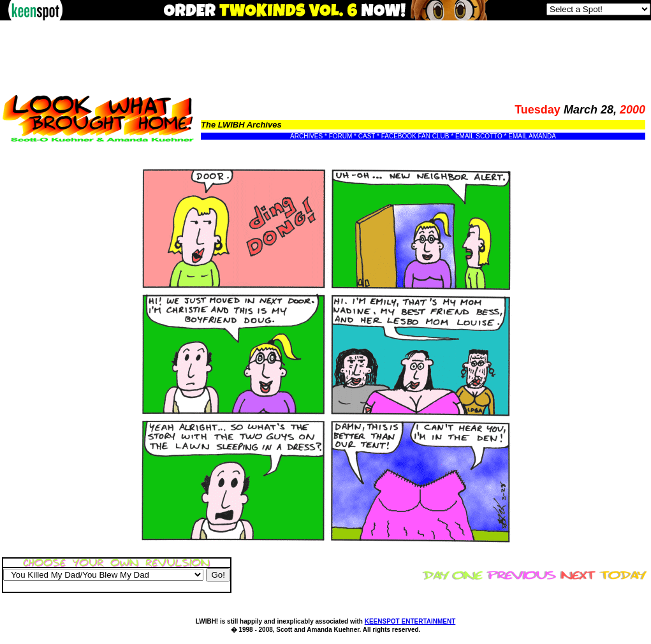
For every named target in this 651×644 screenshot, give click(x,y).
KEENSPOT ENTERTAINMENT (410, 621)
